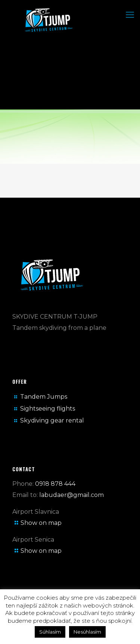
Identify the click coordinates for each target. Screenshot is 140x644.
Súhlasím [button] (50, 632)
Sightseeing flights (48, 409)
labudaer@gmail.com (71, 495)
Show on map (41, 523)
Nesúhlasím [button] (87, 632)
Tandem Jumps (44, 397)
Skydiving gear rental (52, 420)
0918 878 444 (55, 484)
